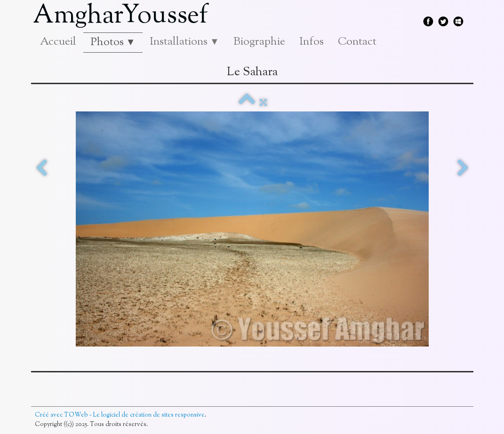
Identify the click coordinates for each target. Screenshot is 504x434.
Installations (184, 42)
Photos (113, 42)
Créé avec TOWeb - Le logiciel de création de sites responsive (120, 415)
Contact (357, 42)
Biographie (259, 42)
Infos (312, 42)
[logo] (124, 16)
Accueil (58, 42)
